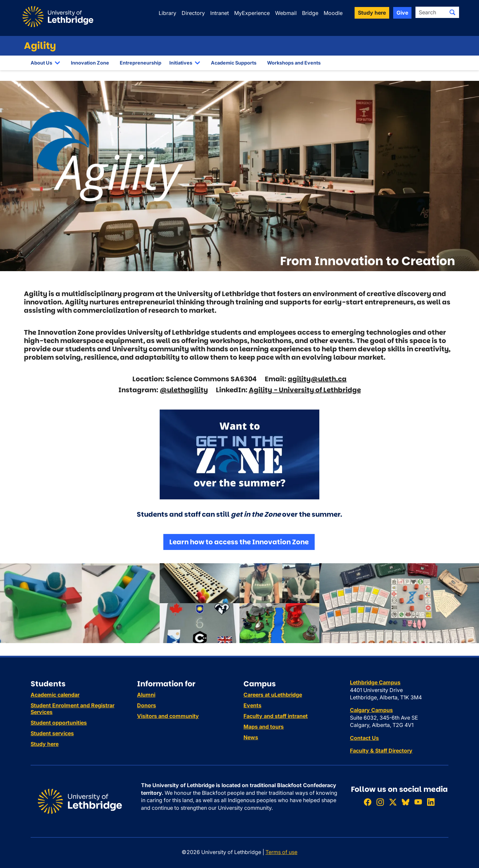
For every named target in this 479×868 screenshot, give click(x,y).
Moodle (333, 13)
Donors (147, 705)
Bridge (310, 13)
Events (252, 705)
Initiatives (181, 63)
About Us (41, 63)
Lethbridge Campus (375, 682)
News (251, 737)
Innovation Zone (90, 63)
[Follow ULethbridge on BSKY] (405, 802)
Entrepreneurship (141, 63)
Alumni (146, 695)
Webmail (286, 13)
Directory (193, 13)
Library (167, 13)
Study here (45, 744)
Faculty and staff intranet (276, 716)
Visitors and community (168, 716)
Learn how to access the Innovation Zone (239, 542)
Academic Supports (234, 63)
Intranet (220, 13)
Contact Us (364, 738)
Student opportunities (59, 723)
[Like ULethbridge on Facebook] (368, 802)
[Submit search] (452, 12)
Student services (52, 733)
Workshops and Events (294, 63)
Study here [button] (372, 13)
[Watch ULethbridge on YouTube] (418, 802)
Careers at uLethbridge (273, 695)
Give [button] (402, 13)
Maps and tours (264, 727)
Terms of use (281, 852)
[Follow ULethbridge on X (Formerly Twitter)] (393, 802)
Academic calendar (55, 695)
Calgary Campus (371, 710)
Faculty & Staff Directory (381, 751)
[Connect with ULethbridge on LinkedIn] (431, 802)
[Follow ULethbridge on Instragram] (380, 802)
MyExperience (252, 13)
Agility (40, 46)
